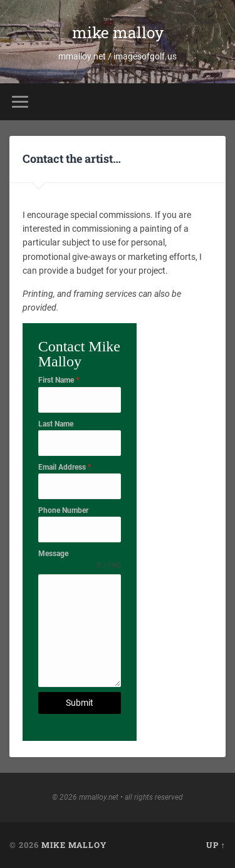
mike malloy (118, 32)
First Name (59, 380)
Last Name (56, 424)
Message (53, 554)
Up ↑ (216, 845)
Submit (80, 703)
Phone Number (63, 510)
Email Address (65, 467)
